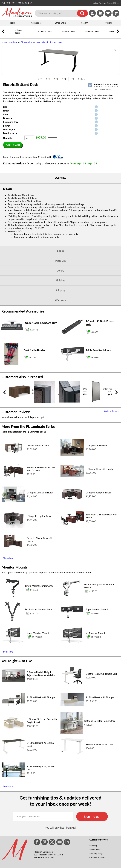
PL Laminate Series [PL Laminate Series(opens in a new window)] (103, 130)
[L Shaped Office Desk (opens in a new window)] (72, 496)
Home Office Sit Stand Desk (100, 785)
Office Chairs (60, 23)
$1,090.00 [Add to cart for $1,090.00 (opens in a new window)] (34, 678)
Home (4, 42)
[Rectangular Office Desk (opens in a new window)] (19, 438)
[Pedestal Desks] (58, 34)
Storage (109, 23)
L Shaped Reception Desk (98, 533)
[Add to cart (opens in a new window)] (32, 371)
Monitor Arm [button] (10, 174)
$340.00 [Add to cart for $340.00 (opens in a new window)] (32, 654)
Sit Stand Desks (92, 32)
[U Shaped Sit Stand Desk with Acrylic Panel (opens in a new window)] (13, 769)
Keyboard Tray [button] (11, 163)
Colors (60, 311)
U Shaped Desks (19, 32)
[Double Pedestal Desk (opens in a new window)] (13, 495)
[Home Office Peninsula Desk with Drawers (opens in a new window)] (13, 519)
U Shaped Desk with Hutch (99, 510)
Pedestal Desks (68, 32)
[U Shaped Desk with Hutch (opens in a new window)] (72, 517)
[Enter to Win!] (100, 16)
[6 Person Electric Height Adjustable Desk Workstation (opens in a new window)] (13, 722)
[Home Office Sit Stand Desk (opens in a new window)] (72, 795)
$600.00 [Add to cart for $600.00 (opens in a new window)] (92, 654)
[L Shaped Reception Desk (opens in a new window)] (72, 542)
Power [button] (6, 167)
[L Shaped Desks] (34, 34)
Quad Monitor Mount (38, 674)
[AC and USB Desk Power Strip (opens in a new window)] (72, 374)
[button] (82, 13)
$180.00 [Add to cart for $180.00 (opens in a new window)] (32, 631)
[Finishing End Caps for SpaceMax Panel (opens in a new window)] (45, 443)
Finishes (60, 321)
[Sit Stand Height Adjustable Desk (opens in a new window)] (13, 794)
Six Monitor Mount (95, 674)
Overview (60, 219)
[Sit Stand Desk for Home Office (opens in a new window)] (72, 774)
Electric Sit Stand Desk (52, 42)
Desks (12, 23)
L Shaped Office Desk (96, 486)
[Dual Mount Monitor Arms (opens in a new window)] (13, 663)
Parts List (60, 302)
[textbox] (43, 857)
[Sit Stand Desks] (81, 34)
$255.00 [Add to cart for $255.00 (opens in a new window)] (91, 632)
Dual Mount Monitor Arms (39, 650)
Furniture (13, 42)
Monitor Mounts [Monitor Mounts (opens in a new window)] (15, 608)
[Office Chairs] (105, 34)
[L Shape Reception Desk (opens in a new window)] (13, 568)
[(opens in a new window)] (103, 126)
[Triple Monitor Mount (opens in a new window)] (72, 401)
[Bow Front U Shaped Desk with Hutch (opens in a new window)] (72, 565)
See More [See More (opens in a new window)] (8, 692)
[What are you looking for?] (58, 13)
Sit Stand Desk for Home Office (100, 762)
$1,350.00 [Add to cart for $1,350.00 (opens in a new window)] (93, 678)
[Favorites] (108, 16)
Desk (38, 42)
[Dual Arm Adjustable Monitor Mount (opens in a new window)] (72, 639)
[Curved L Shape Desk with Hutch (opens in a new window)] (13, 590)
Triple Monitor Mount (97, 650)
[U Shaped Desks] (10, 34)
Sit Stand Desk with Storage (41, 738)
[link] (116, 13)
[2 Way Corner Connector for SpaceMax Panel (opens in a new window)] (70, 443)
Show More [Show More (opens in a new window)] (9, 599)
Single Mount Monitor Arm (39, 627)
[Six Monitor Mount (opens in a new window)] (72, 683)
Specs (60, 292)
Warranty (60, 341)
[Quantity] (29, 179)
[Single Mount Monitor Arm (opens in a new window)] (13, 639)
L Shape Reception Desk (39, 557)
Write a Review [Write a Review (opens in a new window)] (112, 452)
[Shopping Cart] (116, 13)
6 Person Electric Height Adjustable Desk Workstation (42, 715)
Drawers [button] (7, 159)
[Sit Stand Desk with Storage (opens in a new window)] (13, 746)
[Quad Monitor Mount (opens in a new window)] (13, 683)
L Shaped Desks (45, 32)
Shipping (60, 331)
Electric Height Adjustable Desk (102, 715)
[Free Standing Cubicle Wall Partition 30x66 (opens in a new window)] (95, 443)
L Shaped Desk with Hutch (40, 533)
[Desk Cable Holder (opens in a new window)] (11, 405)
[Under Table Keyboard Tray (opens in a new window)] (12, 373)
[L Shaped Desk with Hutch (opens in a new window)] (13, 542)
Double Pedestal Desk (38, 486)
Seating (85, 23)
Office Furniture (27, 42)
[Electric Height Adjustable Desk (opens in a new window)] (72, 726)
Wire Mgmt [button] (9, 170)
